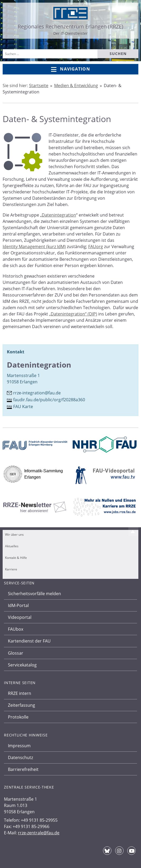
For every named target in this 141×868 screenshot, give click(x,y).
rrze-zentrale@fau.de (39, 833)
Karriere (11, 569)
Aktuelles (12, 546)
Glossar (16, 653)
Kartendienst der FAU (29, 641)
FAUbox (16, 629)
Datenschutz (20, 757)
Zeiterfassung (22, 705)
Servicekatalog (22, 665)
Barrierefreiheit (23, 769)
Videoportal (20, 617)
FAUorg (96, 247)
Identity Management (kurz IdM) (34, 247)
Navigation (70, 69)
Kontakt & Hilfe (16, 558)
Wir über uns (14, 535)
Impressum (19, 746)
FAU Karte (23, 407)
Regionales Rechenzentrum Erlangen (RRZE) (70, 26)
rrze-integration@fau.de (37, 393)
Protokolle (18, 717)
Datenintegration (59, 215)
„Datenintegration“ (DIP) (73, 314)
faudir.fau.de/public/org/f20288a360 (49, 400)
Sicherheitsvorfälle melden (34, 594)
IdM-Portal (18, 605)
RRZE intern (20, 693)
